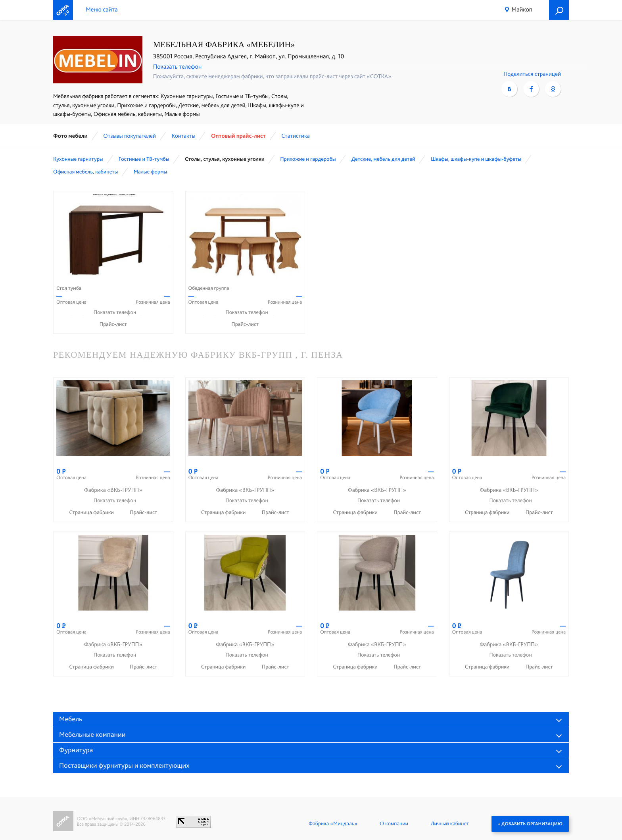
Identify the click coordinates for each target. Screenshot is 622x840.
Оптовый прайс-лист (238, 136)
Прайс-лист (113, 324)
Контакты (183, 136)
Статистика (296, 136)
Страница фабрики (92, 512)
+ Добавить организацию (530, 824)
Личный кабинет (450, 824)
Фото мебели (70, 136)
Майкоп (522, 9)
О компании (394, 824)
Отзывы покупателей (130, 136)
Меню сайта (102, 10)
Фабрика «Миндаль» (333, 824)
